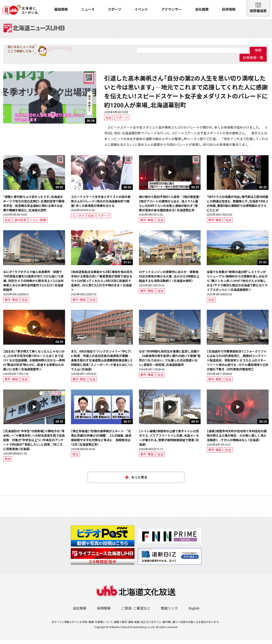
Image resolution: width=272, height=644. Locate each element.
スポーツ (115, 9)
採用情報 (229, 9)
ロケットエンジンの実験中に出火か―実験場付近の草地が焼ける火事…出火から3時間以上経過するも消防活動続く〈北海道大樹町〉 (169, 280)
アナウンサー (171, 9)
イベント (141, 9)
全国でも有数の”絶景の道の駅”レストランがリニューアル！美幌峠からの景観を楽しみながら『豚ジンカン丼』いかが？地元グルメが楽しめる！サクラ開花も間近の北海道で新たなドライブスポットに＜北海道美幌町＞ (237, 284)
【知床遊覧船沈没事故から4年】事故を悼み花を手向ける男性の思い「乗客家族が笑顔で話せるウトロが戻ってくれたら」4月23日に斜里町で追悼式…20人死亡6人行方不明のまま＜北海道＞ (102, 284)
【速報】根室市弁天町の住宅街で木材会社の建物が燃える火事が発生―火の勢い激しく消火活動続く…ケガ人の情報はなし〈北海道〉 (237, 439)
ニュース (88, 9)
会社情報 (79, 612)
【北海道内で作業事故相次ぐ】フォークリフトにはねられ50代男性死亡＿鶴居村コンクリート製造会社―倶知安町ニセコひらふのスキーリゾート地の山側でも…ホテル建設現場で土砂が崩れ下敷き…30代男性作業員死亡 (238, 364)
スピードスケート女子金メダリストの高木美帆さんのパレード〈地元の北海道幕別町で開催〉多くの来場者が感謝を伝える (101, 205)
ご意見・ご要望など (136, 612)
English (194, 612)
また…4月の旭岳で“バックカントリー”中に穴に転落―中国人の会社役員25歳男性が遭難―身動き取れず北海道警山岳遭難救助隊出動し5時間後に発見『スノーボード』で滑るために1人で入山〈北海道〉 (102, 364)
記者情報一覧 (253, 61)
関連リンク (169, 612)
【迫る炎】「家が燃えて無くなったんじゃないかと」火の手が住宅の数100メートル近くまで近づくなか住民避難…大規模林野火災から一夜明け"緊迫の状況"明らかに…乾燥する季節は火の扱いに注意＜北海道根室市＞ (34, 364)
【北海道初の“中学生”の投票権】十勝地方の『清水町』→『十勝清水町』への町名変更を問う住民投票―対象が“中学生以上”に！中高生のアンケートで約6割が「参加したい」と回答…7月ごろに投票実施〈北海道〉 (34, 444)
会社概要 (202, 9)
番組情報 (61, 9)
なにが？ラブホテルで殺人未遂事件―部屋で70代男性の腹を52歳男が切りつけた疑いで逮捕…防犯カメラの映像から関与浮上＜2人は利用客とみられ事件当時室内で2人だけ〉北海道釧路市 (33, 284)
